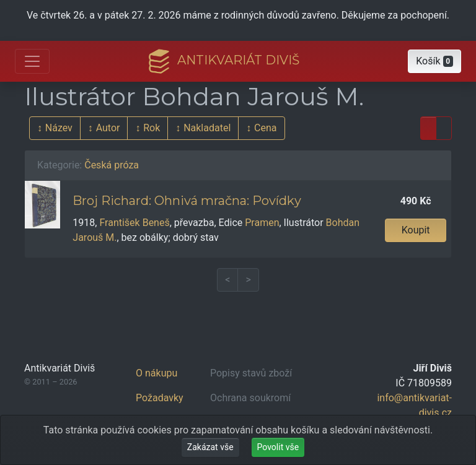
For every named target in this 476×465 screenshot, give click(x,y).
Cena (265, 128)
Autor (108, 128)
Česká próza (112, 165)
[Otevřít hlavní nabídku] (32, 61)
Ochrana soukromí (250, 398)
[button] (434, 61)
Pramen (262, 223)
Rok (152, 128)
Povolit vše (278, 447)
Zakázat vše (210, 447)
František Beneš (134, 223)
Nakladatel (207, 128)
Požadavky (160, 398)
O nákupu (156, 373)
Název (59, 128)
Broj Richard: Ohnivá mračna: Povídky (187, 201)
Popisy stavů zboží (251, 373)
